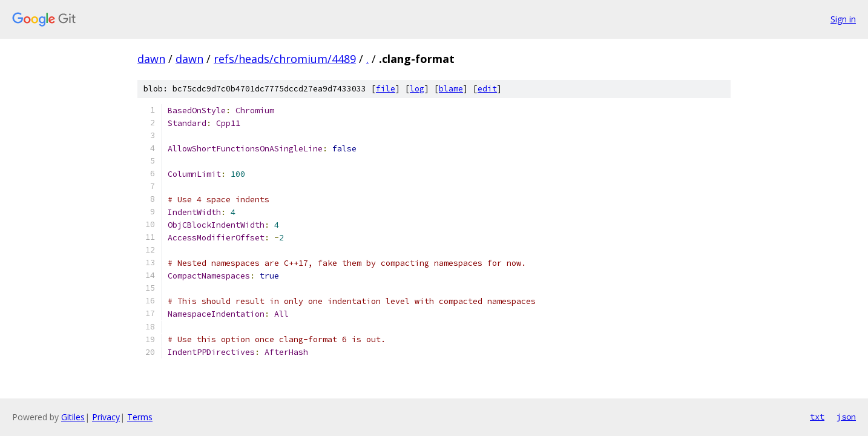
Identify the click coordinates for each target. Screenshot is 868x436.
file (386, 89)
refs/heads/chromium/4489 (285, 59)
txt (817, 417)
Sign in (843, 19)
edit (487, 89)
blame (451, 89)
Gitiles (73, 417)
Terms (140, 417)
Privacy (106, 417)
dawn (151, 59)
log (417, 89)
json (846, 417)
